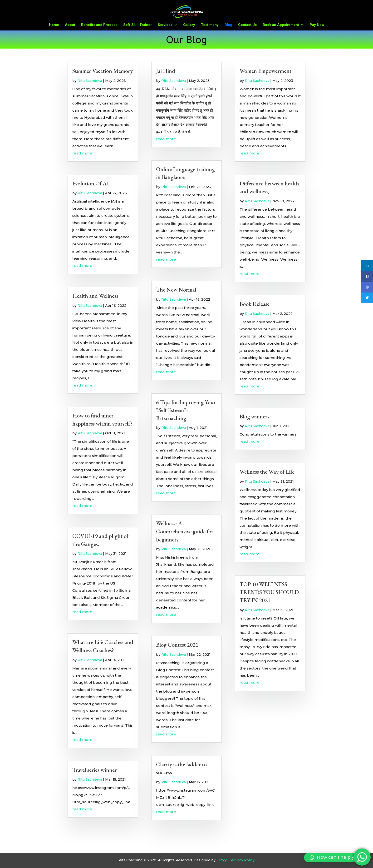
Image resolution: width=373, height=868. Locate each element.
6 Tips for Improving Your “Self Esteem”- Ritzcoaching (186, 410)
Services (165, 25)
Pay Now (317, 25)
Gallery (189, 25)
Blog (228, 25)
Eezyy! (222, 860)
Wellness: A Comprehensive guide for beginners (185, 531)
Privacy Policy (243, 860)
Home (54, 25)
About (70, 25)
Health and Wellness (95, 296)
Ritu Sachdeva (90, 81)
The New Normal (176, 290)
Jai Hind (166, 71)
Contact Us (247, 25)
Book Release (255, 304)
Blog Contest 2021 (177, 645)
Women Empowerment (265, 71)
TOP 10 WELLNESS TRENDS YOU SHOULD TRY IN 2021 (269, 592)
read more (82, 153)
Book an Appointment (281, 25)
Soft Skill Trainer (137, 25)
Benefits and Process (99, 25)
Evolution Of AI (91, 183)
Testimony (210, 25)
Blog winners (254, 416)
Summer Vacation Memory (103, 71)
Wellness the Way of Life (267, 472)
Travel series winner (95, 770)
